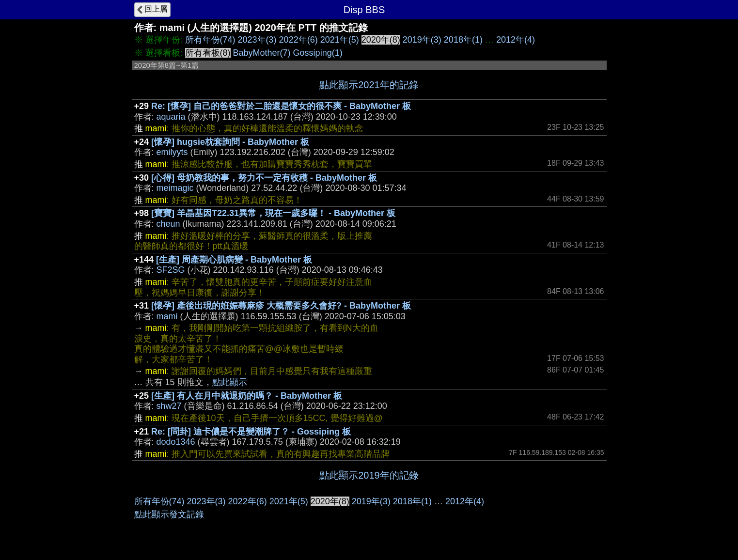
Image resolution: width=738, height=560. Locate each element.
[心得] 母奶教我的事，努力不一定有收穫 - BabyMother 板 (264, 178)
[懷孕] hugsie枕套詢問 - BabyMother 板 (230, 142)
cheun (168, 224)
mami (167, 316)
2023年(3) (257, 40)
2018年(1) (463, 40)
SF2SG (171, 270)
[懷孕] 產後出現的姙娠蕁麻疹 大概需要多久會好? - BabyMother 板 (281, 306)
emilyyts (172, 152)
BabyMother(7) (262, 53)
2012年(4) (516, 40)
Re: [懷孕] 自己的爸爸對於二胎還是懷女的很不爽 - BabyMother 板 (281, 106)
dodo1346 (176, 442)
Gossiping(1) (318, 53)
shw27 (169, 406)
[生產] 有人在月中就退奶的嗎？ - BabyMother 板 (247, 396)
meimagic (175, 188)
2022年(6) (298, 40)
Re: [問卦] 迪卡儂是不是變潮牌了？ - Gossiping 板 (251, 432)
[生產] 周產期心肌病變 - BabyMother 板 (234, 260)
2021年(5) (340, 40)
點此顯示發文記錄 (169, 514)
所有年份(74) (210, 40)
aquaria (171, 117)
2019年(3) (422, 40)
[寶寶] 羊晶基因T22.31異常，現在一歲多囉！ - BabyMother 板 (273, 213)
